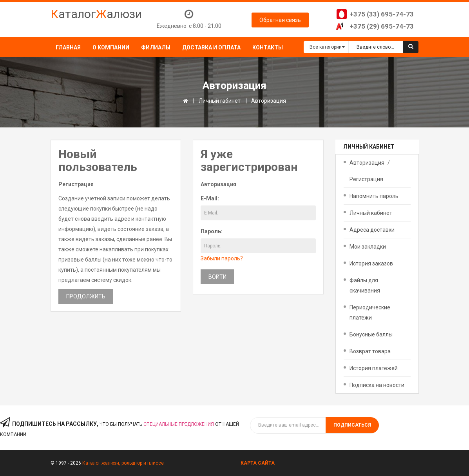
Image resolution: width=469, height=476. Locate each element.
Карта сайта (258, 463)
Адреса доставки (372, 230)
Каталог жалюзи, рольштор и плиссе (123, 463)
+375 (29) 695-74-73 (382, 26)
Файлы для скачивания (365, 285)
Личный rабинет (220, 101)
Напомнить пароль (374, 196)
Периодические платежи (370, 312)
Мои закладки (368, 247)
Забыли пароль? (222, 258)
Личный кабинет (371, 213)
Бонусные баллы (371, 334)
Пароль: (212, 231)
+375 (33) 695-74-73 (382, 14)
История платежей (374, 368)
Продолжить (86, 296)
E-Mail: (210, 198)
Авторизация (269, 101)
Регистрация (366, 179)
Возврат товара (370, 351)
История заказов (371, 263)
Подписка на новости (377, 385)
